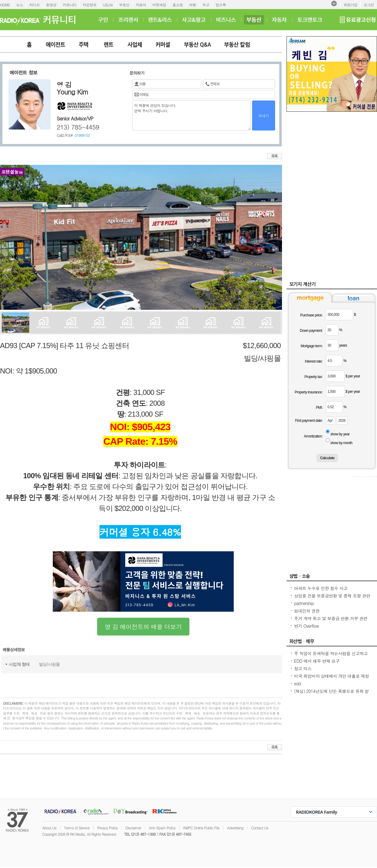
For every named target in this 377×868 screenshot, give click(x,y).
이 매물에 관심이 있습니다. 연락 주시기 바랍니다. (191, 115)
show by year (340, 434)
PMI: (319, 408)
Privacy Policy (107, 828)
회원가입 (350, 5)
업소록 (221, 5)
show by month (341, 443)
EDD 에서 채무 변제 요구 (317, 661)
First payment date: (309, 421)
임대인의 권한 (307, 611)
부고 (206, 5)
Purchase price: (311, 315)
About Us (49, 828)
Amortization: (313, 436)
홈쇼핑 (178, 5)
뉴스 (20, 5)
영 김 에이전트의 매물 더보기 (143, 627)
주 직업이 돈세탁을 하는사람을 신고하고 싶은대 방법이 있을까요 (331, 656)
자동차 (141, 5)
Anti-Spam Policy (162, 828)
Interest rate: (314, 361)
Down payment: (311, 331)
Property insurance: (309, 392)
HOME (5, 5)
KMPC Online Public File (201, 828)
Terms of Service (77, 828)
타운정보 (90, 5)
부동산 (124, 5)
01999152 (82, 135)
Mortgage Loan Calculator (365, 476)
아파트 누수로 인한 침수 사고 (321, 588)
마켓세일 (159, 5)
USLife (108, 5)
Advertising (235, 828)
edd (298, 684)
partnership (304, 603)
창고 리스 (303, 668)
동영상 (51, 5)
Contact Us (260, 828)
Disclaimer (133, 828)
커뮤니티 (70, 5)
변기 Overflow (306, 626)
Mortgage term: (312, 346)
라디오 (34, 5)
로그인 (369, 5)
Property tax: (313, 377)
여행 (193, 5)
